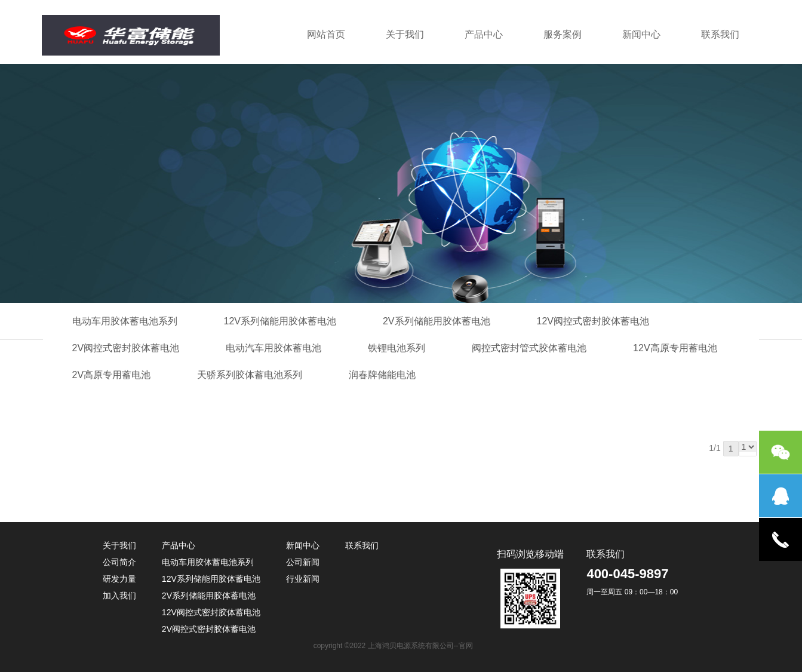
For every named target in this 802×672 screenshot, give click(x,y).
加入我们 (119, 596)
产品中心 (484, 34)
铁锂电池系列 (397, 348)
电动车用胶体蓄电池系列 (125, 321)
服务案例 (563, 34)
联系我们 (720, 34)
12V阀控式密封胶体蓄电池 (593, 321)
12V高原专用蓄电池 (675, 348)
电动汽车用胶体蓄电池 (274, 348)
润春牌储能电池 (382, 375)
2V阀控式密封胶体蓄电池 (126, 348)
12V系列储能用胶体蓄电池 (280, 321)
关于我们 (405, 34)
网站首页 (326, 34)
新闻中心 (641, 34)
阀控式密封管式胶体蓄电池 (529, 348)
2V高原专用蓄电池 (112, 375)
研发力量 (119, 579)
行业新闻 (303, 579)
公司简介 (119, 562)
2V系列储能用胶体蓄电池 (437, 321)
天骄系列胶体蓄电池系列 (250, 375)
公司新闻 (303, 562)
